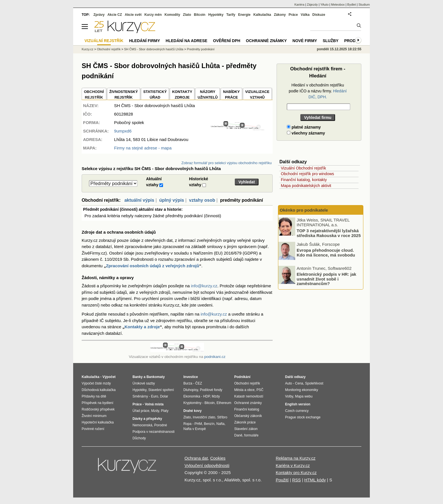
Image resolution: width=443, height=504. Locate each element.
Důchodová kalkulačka (99, 390)
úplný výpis (171, 200)
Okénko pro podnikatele (304, 210)
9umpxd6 (123, 131)
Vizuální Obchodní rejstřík (303, 168)
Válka (305, 15)
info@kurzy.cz (204, 286)
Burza (188, 383)
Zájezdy (312, 5)
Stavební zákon (246, 429)
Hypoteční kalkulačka (98, 422)
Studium (364, 5)
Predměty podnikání (201, 49)
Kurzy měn (153, 15)
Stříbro (222, 417)
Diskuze (319, 15)
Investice (191, 377)
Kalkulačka (262, 15)
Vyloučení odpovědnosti (207, 465)
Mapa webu (304, 396)
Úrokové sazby (144, 383)
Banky (138, 377)
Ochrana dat (196, 458)
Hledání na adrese (186, 41)
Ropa (187, 424)
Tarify (231, 15)
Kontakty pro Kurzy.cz (296, 472)
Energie (244, 15)
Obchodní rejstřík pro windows (307, 174)
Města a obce (244, 390)
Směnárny (140, 396)
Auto (289, 383)
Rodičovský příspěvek (98, 409)
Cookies (218, 458)
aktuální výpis (139, 200)
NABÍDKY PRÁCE (231, 94)
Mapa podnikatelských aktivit (306, 186)
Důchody (139, 438)
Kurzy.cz (87, 49)
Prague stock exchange (303, 417)
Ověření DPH (227, 41)
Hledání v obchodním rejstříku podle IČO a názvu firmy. (318, 91)
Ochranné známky (266, 41)
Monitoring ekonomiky (302, 390)
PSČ (260, 390)
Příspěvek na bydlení (97, 403)
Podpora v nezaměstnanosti (154, 432)
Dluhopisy (191, 390)
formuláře (251, 435)
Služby (331, 41)
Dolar (164, 396)
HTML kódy (315, 480)
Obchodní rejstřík (109, 49)
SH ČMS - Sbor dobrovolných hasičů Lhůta (154, 49)
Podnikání (242, 377)
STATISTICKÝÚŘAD (155, 94)
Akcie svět (133, 15)
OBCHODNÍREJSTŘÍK (94, 94)
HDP (207, 396)
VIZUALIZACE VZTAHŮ (257, 94)
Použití (282, 480)
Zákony (280, 15)
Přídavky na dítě (94, 396)
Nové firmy (305, 41)
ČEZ (199, 383)
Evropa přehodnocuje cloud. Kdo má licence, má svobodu (326, 253)
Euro (154, 396)
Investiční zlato (204, 417)
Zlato (187, 15)
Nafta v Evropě (195, 429)
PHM (198, 424)
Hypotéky (216, 15)
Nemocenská (142, 425)
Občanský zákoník (248, 416)
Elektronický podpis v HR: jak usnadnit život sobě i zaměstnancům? (326, 279)
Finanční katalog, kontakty (304, 180)
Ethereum (224, 403)
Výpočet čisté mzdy (96, 383)
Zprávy (99, 15)
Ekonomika (192, 396)
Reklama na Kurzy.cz (296, 458)
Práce (293, 15)
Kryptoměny (192, 403)
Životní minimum (94, 416)
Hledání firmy (145, 41)
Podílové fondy (211, 390)
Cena (299, 383)
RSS (297, 480)
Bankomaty (156, 377)
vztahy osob (202, 200)
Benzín (209, 424)
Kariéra (299, 5)
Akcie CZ (115, 15)
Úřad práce (141, 411)
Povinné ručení (93, 429)
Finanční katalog (247, 409)
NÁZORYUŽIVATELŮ (208, 94)
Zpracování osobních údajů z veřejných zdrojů (153, 266)
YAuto (324, 5)
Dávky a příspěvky (147, 419)
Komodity (172, 15)
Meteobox (338, 5)
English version (298, 404)
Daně (238, 435)
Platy (165, 411)
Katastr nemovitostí (249, 396)
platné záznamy (304, 127)
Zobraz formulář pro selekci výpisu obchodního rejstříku (226, 163)
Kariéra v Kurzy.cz (293, 465)
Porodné (161, 425)
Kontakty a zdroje (142, 327)
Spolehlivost (314, 383)
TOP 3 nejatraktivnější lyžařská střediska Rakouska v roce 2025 (329, 233)
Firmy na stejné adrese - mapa (143, 148)
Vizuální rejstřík (104, 41)
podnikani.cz (215, 357)
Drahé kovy (193, 411)
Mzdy (155, 411)
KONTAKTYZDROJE (182, 94)
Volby (289, 396)
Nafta (221, 424)
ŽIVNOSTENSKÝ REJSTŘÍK (124, 94)
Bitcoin (200, 15)
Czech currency (297, 411)
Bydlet (352, 5)
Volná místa (154, 404)
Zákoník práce (245, 422)
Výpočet (109, 377)
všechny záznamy (306, 133)
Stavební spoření (161, 390)
